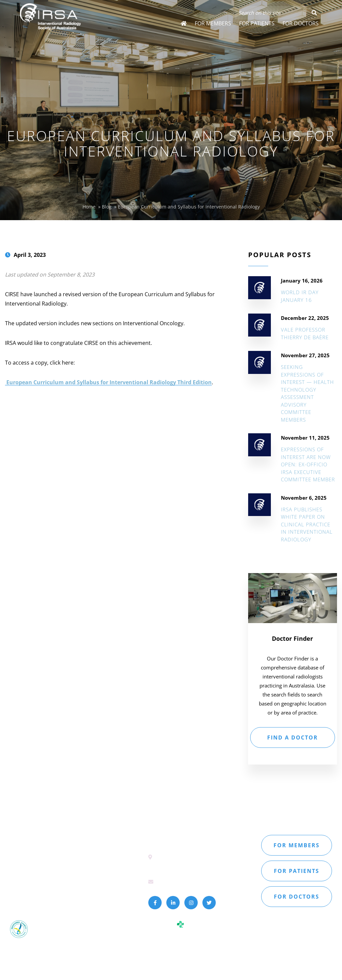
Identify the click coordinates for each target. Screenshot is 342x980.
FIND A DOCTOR (293, 738)
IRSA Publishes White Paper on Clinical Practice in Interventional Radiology (307, 524)
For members (297, 845)
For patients (297, 871)
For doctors (297, 897)
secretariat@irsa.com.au (186, 881)
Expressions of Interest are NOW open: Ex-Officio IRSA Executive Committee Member (308, 464)
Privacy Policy (49, 894)
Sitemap (19, 894)
